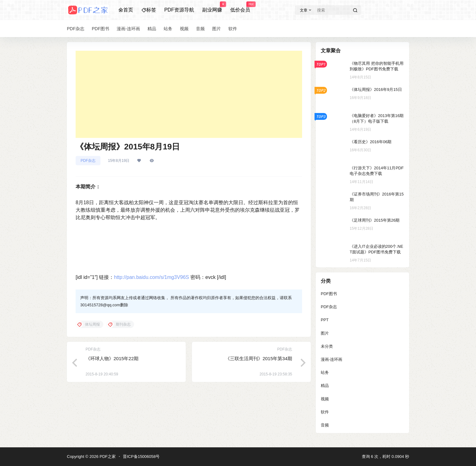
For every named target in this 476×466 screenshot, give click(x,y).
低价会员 (240, 7)
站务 (325, 372)
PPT (325, 320)
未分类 (327, 346)
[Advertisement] (189, 94)
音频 (325, 425)
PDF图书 (329, 294)
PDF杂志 (88, 161)
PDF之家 (107, 457)
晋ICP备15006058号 (141, 457)
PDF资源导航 (179, 10)
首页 (126, 10)
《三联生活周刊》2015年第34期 (259, 358)
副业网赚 (212, 7)
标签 (149, 10)
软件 (325, 412)
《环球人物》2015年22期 (112, 358)
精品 (325, 386)
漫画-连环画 (331, 359)
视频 (325, 399)
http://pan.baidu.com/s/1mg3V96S (151, 277)
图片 (325, 333)
